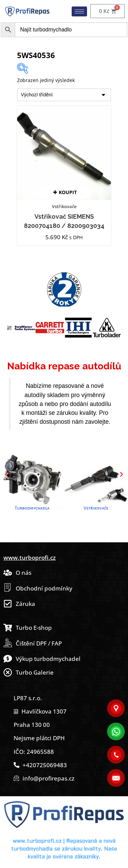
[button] (6, 474)
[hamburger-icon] (79, 11)
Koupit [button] (68, 192)
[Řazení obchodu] (64, 95)
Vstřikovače (64, 206)
